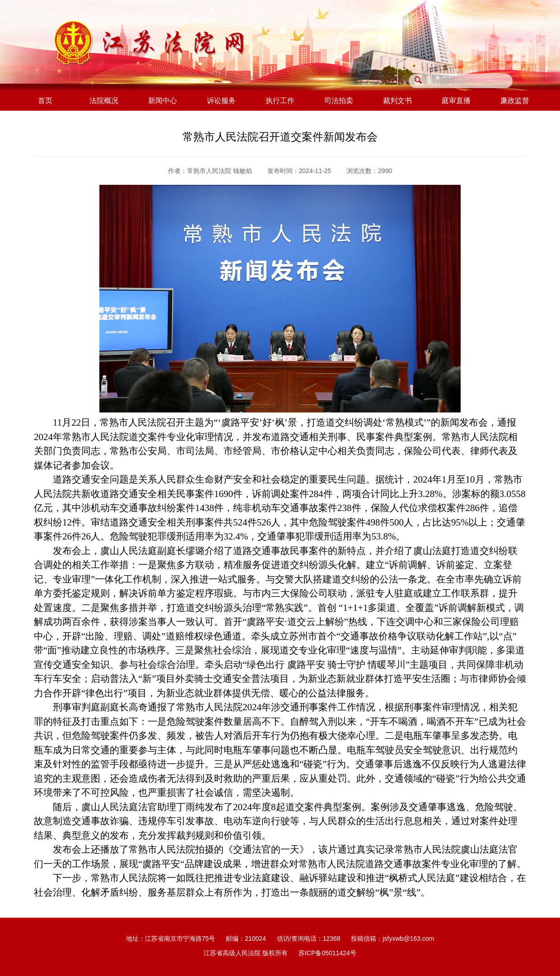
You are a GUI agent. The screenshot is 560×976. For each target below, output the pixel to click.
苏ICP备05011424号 (327, 953)
